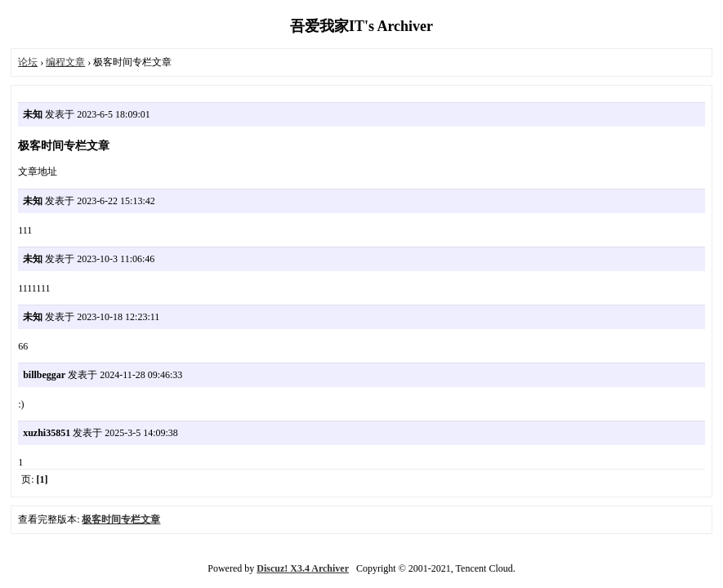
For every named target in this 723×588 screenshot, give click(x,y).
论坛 (28, 62)
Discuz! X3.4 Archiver (303, 568)
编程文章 (65, 62)
